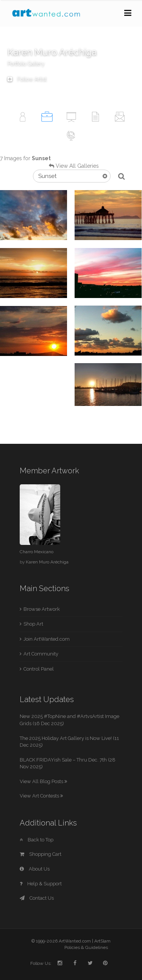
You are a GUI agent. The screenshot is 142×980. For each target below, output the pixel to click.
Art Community (41, 654)
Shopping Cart (41, 854)
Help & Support (41, 884)
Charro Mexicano (37, 552)
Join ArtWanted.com (47, 639)
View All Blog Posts (43, 781)
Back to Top (37, 840)
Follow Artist (27, 79)
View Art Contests (41, 796)
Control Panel (39, 669)
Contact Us (37, 898)
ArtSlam (102, 941)
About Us (35, 869)
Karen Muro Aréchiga (47, 562)
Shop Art (33, 624)
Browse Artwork (42, 609)
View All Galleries (77, 166)
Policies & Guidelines (86, 947)
